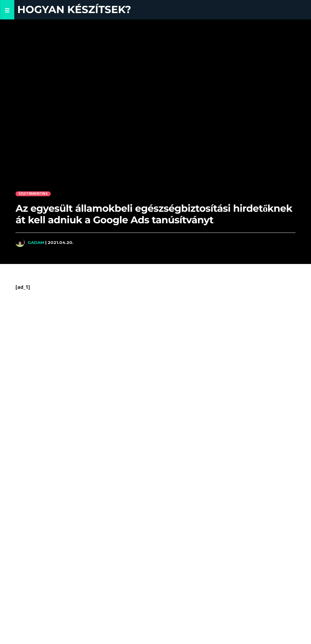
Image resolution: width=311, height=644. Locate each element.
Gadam (36, 242)
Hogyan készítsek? (74, 10)
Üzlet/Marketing (33, 194)
